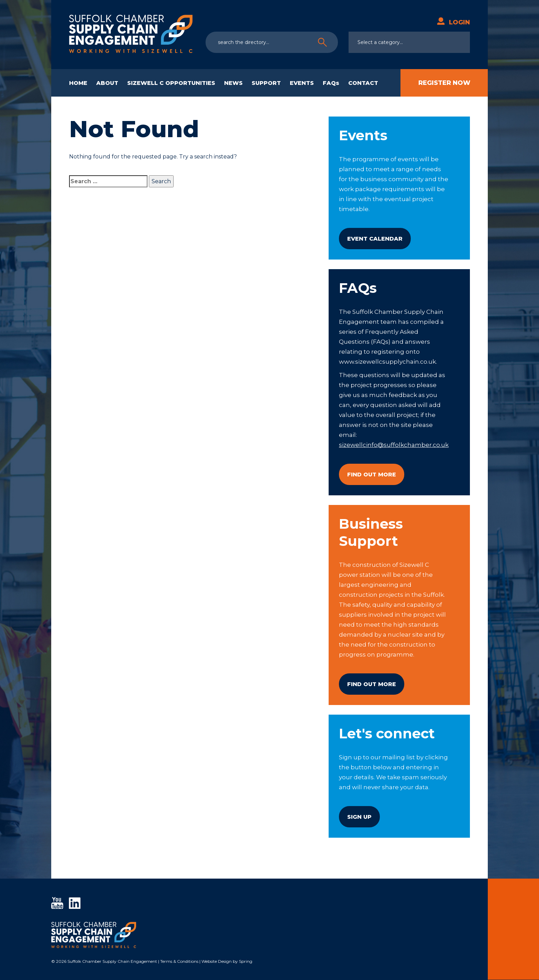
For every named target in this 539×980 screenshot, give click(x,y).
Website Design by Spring (227, 962)
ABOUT (107, 83)
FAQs (331, 83)
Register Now (444, 83)
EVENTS (302, 83)
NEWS (233, 83)
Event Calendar (375, 239)
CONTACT (363, 83)
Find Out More (372, 475)
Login (453, 23)
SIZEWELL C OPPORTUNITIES (171, 83)
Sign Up (359, 817)
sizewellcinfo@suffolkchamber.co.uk (394, 445)
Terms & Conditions (179, 962)
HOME (78, 83)
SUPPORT (266, 83)
